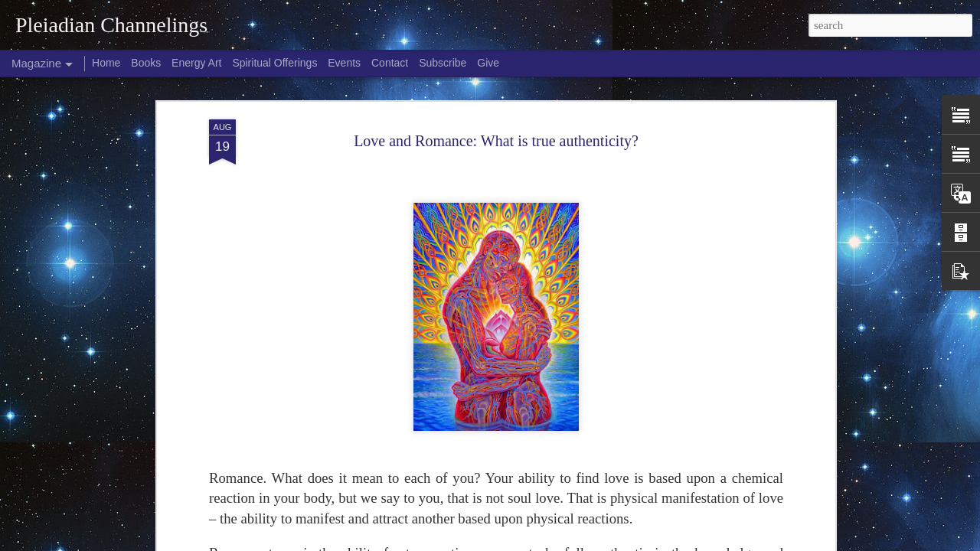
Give (488, 63)
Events (344, 63)
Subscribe (443, 63)
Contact (390, 63)
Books (146, 63)
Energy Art (196, 63)
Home (106, 63)
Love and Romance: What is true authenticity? (496, 141)
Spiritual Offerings (274, 63)
